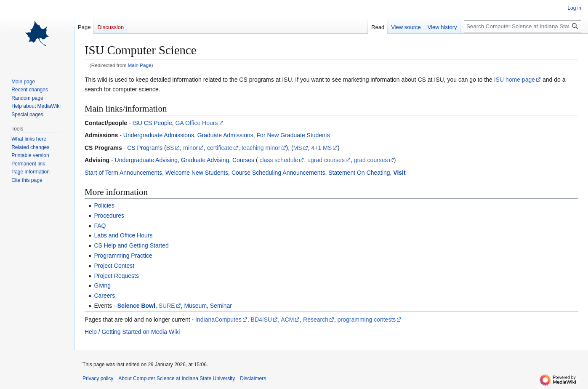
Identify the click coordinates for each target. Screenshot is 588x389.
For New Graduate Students (293, 135)
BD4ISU (262, 320)
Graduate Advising (205, 160)
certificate (220, 148)
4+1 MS (321, 148)
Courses (243, 160)
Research (316, 320)
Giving (102, 285)
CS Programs (145, 148)
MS (298, 148)
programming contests (367, 320)
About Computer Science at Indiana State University (177, 378)
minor (190, 148)
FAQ (100, 226)
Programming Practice (123, 256)
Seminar (221, 306)
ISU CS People (152, 123)
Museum (195, 306)
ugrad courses (326, 160)
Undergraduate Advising (146, 160)
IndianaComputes (218, 320)
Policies (104, 205)
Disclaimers (253, 378)
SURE (167, 306)
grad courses (371, 160)
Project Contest (114, 266)
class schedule (279, 160)
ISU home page (515, 80)
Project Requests (116, 276)
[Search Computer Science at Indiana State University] (523, 26)
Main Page (140, 65)
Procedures (109, 216)
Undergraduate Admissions (159, 135)
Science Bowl (136, 306)
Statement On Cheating (359, 173)
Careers (104, 296)
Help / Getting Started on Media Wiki (132, 332)
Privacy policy (98, 378)
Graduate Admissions (225, 135)
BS (170, 148)
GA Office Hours (197, 123)
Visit (399, 173)
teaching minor (261, 148)
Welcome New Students (197, 173)
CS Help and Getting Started (131, 245)
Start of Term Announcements (123, 173)
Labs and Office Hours (123, 235)
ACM (287, 320)
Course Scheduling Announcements (278, 173)
